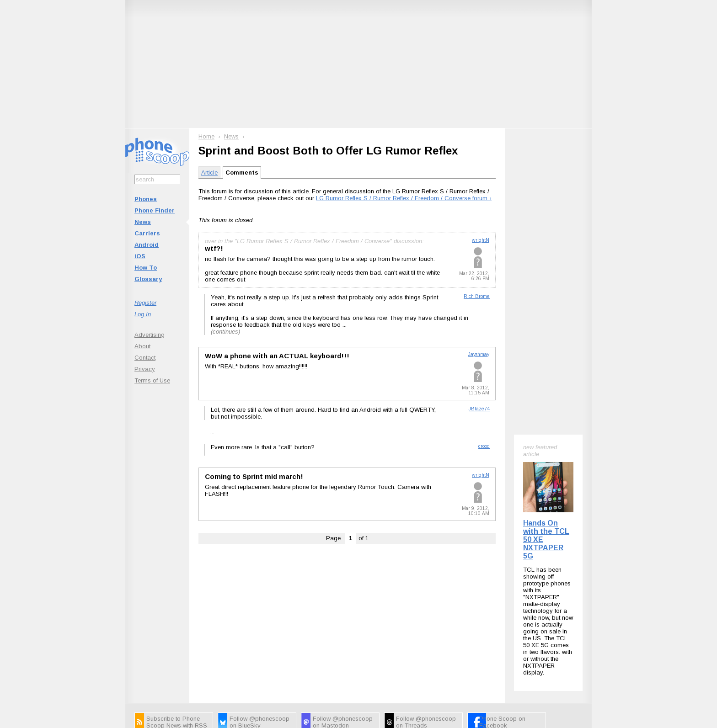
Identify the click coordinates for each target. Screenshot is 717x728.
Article (209, 173)
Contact (145, 358)
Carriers (147, 233)
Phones (146, 199)
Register (145, 303)
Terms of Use (152, 380)
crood (484, 446)
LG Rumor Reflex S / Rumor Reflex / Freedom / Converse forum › (404, 198)
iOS (140, 256)
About (142, 346)
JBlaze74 (479, 409)
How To (146, 268)
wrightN (481, 240)
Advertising (150, 335)
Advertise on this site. (359, 658)
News (143, 222)
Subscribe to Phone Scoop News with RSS (177, 603)
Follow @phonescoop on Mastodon (343, 603)
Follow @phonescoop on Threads (426, 603)
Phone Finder (155, 210)
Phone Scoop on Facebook (502, 603)
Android (147, 245)
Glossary (148, 279)
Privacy (145, 369)
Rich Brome (477, 296)
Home (206, 136)
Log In (143, 314)
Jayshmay (479, 354)
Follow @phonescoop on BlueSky (260, 603)
